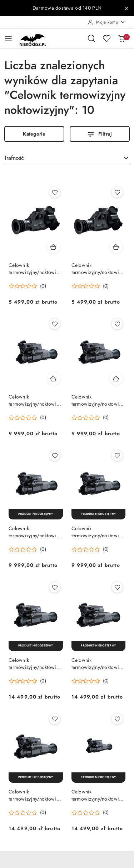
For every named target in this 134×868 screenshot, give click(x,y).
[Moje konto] (106, 22)
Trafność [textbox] (14, 158)
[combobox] (67, 158)
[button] (27, 286)
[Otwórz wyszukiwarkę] (91, 38)
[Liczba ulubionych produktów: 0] (106, 38)
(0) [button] (43, 286)
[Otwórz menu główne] (8, 38)
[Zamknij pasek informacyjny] (126, 8)
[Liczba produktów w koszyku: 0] (121, 38)
